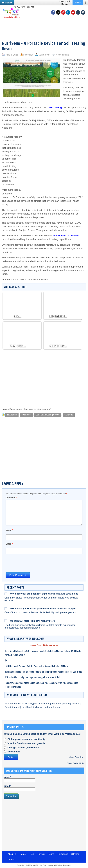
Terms (51, 854)
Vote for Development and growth (26, 743)
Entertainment (12, 707)
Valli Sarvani (45, 55)
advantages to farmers (66, 236)
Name (9, 530)
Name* (19, 779)
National (45, 703)
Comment (11, 498)
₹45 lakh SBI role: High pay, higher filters (32, 621)
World (67, 703)
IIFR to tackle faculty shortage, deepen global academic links (33, 677)
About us (12, 854)
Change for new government (23, 747)
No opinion (14, 752)
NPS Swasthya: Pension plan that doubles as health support (43, 609)
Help (32, 854)
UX (6, 660)
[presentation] (33, 563)
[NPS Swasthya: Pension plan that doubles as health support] (6, 609)
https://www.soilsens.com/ (37, 409)
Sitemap (75, 854)
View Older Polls (76, 763)
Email (9, 544)
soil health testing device (48, 415)
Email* (19, 788)
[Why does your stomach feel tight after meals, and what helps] (6, 594)
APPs (78, 2)
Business (57, 703)
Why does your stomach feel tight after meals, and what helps (44, 594)
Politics (76, 703)
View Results (76, 757)
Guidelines (63, 854)
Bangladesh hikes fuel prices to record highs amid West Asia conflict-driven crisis (43, 671)
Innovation (28, 55)
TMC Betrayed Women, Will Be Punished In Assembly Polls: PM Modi (36, 666)
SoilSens (69, 415)
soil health (26, 415)
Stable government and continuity (26, 739)
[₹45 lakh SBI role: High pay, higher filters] (6, 621)
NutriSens (12, 415)
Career (23, 854)
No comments (63, 55)
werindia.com (17, 703)
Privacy (41, 854)
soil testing (55, 108)
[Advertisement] (45, 25)
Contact (11, 859)
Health (25, 707)
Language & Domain (66, 3)
